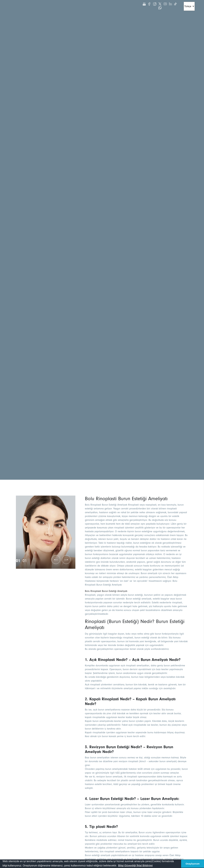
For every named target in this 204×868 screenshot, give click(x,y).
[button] (135, 866)
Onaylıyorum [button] (193, 864)
